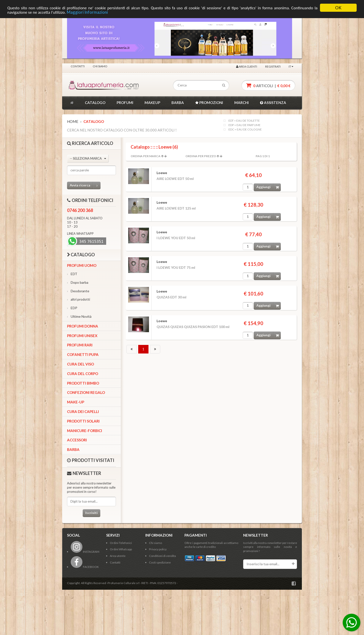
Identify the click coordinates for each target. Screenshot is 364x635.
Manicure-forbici (85, 431)
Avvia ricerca (85, 185)
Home (73, 121)
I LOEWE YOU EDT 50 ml (176, 238)
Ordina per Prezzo (201, 156)
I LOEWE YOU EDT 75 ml (176, 267)
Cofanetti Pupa (83, 354)
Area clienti (247, 66)
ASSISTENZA (273, 103)
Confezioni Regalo (86, 392)
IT (291, 66)
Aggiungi (269, 187)
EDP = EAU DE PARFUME (245, 125)
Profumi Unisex (82, 336)
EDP (72, 308)
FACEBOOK (85, 567)
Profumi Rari (80, 345)
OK (338, 8)
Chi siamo (100, 66)
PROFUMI (125, 103)
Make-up (76, 402)
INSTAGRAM (85, 552)
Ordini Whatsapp (121, 549)
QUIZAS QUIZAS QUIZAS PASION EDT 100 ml (193, 327)
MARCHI (242, 103)
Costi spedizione (160, 562)
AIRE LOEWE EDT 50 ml (175, 179)
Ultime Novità (79, 316)
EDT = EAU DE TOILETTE (244, 121)
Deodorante (78, 291)
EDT (72, 274)
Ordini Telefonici (121, 543)
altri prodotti (79, 299)
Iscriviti (91, 513)
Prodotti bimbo (83, 383)
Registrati (273, 66)
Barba (73, 449)
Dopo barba (78, 282)
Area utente (118, 556)
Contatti (78, 66)
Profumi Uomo (82, 265)
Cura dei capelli (83, 412)
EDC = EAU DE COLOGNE (245, 129)
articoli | (268, 85)
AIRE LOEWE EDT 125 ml (176, 208)
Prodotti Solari (83, 421)
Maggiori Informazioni (87, 12)
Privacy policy (158, 549)
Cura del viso (80, 364)
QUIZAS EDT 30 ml (171, 297)
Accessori (77, 440)
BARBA (178, 103)
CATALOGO (95, 103)
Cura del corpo (83, 374)
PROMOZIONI (209, 103)
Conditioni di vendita (162, 556)
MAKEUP (152, 103)
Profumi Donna (83, 326)
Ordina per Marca (146, 156)
